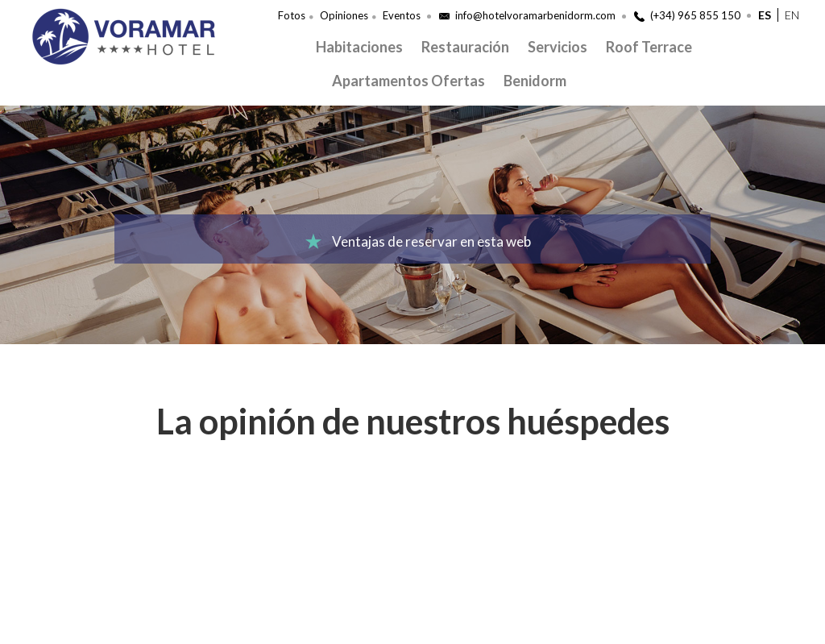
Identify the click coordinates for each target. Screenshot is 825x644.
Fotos (292, 15)
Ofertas (458, 81)
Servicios (558, 47)
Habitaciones (359, 47)
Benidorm (535, 81)
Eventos (402, 15)
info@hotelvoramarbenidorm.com (527, 15)
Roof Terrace (649, 47)
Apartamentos (380, 81)
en (792, 15)
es (765, 15)
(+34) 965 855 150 (687, 15)
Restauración (465, 47)
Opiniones (344, 15)
